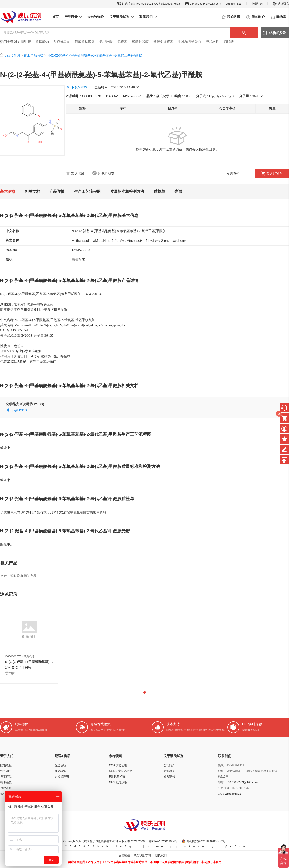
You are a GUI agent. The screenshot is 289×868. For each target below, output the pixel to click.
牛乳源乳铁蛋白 (190, 42)
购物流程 (6, 765)
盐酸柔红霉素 (163, 42)
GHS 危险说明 (118, 782)
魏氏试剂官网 (142, 855)
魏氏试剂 (161, 855)
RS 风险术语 (117, 777)
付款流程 (6, 788)
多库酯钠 (43, 42)
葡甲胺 (26, 42)
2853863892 (233, 794)
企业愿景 (169, 771)
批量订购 (257, 4)
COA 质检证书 (118, 765)
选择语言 (281, 4)
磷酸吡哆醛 (140, 42)
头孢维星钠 (62, 42)
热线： (222, 765)
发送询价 (233, 173)
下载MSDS (79, 87)
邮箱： (222, 782)
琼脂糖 (229, 42)
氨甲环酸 (106, 42)
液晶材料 (212, 42)
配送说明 (60, 765)
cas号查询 (12, 55)
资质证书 (169, 777)
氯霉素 (122, 42)
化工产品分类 (34, 55)
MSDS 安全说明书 (121, 771)
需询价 (10, 673)
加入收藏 (78, 173)
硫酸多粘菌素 (85, 42)
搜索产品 (6, 777)
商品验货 (60, 771)
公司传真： (225, 788)
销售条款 (6, 782)
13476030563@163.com (205, 4)
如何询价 (6, 771)
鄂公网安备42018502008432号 (206, 841)
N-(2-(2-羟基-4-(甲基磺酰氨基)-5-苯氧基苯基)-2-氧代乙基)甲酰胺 (95, 55)
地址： (222, 771)
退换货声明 (62, 777)
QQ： (222, 794)
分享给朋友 (106, 173)
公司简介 (169, 765)
